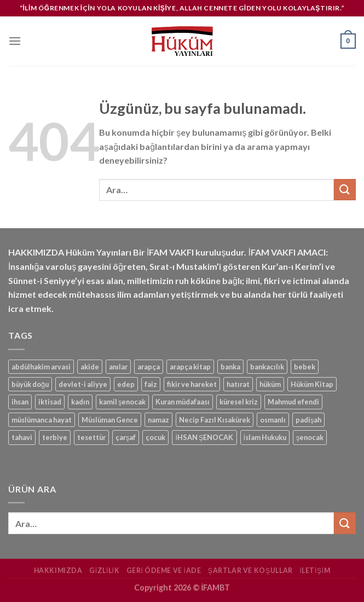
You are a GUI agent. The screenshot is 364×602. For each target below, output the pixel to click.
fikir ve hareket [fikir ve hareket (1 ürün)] (192, 384)
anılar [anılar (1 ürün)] (118, 367)
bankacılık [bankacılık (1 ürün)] (267, 367)
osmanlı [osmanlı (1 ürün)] (273, 420)
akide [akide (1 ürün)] (90, 367)
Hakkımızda (58, 571)
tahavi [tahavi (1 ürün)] (22, 437)
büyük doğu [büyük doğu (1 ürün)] (30, 384)
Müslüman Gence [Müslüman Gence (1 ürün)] (110, 420)
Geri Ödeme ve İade (164, 571)
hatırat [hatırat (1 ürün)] (238, 384)
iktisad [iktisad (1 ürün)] (50, 402)
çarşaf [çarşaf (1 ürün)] (126, 437)
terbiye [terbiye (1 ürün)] (55, 437)
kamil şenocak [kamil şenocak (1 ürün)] (122, 402)
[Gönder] (345, 190)
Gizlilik (104, 571)
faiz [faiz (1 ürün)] (151, 384)
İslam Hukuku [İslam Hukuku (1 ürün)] (265, 437)
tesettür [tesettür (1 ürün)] (91, 437)
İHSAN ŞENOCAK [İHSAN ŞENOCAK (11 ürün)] (204, 437)
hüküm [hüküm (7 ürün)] (270, 384)
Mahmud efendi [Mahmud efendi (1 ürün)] (293, 402)
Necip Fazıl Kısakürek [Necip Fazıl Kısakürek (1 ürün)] (215, 420)
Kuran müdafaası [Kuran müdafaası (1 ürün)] (183, 402)
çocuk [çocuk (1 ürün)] (155, 437)
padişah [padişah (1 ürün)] (308, 420)
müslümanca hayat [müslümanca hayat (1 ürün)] (42, 420)
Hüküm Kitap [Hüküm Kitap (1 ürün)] (312, 384)
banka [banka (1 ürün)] (230, 367)
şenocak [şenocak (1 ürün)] (310, 437)
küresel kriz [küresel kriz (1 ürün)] (239, 402)
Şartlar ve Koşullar (250, 571)
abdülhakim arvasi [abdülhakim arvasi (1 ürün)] (41, 367)
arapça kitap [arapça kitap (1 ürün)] (190, 367)
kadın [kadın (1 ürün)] (80, 402)
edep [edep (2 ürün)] (126, 384)
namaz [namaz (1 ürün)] (158, 420)
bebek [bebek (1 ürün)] (305, 367)
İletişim (315, 571)
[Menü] (15, 41)
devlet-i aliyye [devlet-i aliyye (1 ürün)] (83, 384)
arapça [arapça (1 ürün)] (149, 367)
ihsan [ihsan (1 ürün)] (20, 402)
